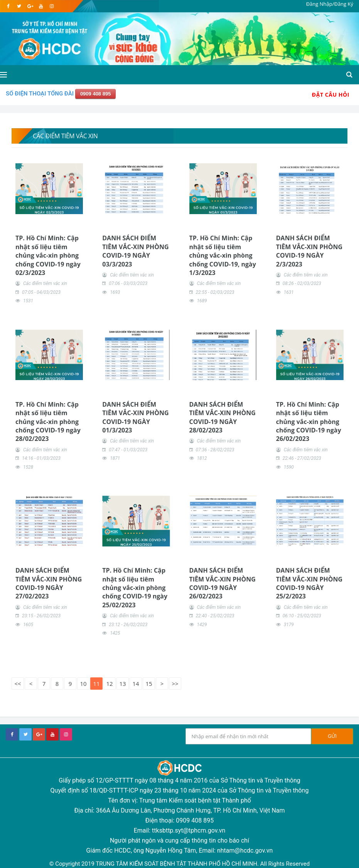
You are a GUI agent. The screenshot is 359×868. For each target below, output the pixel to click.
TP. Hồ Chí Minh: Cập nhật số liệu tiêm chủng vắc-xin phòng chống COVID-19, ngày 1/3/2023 (223, 255)
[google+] (39, 734)
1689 (202, 301)
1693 (115, 292)
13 (122, 684)
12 (109, 684)
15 (149, 684)
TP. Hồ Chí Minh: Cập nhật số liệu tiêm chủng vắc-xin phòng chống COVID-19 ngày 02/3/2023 (48, 255)
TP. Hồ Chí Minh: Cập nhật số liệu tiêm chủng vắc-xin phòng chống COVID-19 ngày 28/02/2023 (48, 422)
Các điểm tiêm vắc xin (45, 283)
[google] (30, 6)
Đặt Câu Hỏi (331, 95)
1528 (28, 467)
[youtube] (41, 6)
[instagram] (51, 6)
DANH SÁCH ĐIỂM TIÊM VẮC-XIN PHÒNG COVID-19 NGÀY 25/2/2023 (309, 583)
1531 (28, 301)
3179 (289, 625)
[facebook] (8, 6)
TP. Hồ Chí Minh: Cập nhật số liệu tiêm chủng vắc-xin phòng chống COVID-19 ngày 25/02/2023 (135, 588)
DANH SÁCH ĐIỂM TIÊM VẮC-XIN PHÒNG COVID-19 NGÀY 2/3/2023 (309, 251)
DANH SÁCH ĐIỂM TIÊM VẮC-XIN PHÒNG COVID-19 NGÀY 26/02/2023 (222, 583)
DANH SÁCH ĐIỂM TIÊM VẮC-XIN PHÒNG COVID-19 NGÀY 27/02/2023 (49, 583)
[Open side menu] (3, 75)
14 (136, 684)
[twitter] (19, 6)
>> (175, 684)
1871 (115, 458)
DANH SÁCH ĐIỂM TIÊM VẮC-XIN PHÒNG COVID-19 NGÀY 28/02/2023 (222, 417)
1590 (289, 467)
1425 (115, 633)
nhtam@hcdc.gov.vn (245, 850)
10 (83, 684)
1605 (28, 625)
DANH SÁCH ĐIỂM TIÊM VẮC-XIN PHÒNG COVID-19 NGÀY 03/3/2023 (135, 251)
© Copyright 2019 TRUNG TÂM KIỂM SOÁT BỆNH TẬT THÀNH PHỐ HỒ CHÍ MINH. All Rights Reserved (179, 864)
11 (96, 684)
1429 (202, 625)
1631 (289, 292)
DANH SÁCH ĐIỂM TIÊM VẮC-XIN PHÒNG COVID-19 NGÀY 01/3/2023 (135, 417)
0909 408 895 (96, 94)
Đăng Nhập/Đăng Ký (330, 4)
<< (18, 684)
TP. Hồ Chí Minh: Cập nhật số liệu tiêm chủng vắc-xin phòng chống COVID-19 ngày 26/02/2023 (309, 422)
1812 (202, 458)
